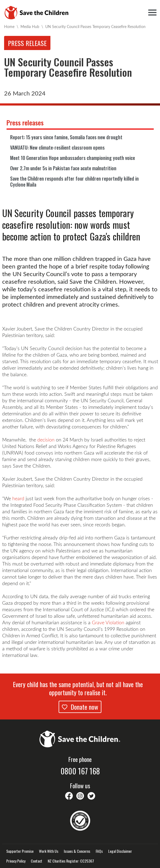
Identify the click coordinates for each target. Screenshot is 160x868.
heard (19, 498)
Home (9, 27)
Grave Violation (108, 622)
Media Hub (30, 27)
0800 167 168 (80, 771)
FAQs (99, 851)
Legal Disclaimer (120, 851)
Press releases (25, 122)
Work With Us (49, 851)
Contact (37, 861)
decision (46, 440)
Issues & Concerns (77, 851)
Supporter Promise (20, 851)
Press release (27, 43)
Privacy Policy (16, 861)
